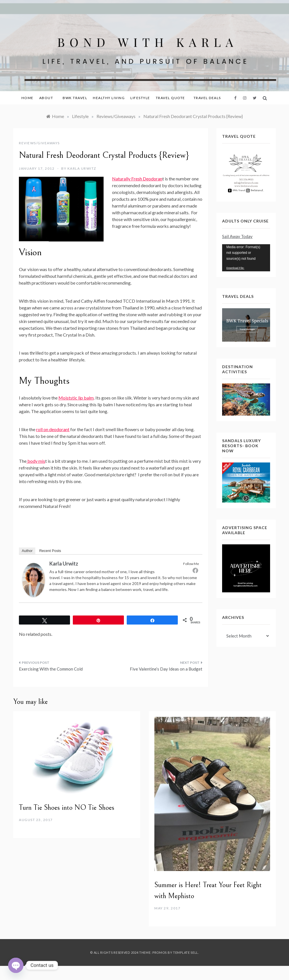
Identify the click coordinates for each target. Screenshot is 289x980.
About (48, 98)
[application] (246, 258)
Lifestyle (140, 98)
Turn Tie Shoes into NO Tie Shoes (67, 807)
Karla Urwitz (82, 168)
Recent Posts (50, 551)
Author (27, 551)
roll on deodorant (53, 429)
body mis (36, 461)
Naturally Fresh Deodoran (137, 179)
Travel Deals (207, 98)
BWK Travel (75, 98)
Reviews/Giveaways (39, 143)
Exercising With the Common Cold (51, 669)
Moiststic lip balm (76, 398)
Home (28, 98)
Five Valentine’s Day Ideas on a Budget (166, 669)
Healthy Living (109, 98)
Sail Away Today (237, 236)
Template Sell (186, 952)
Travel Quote (170, 98)
